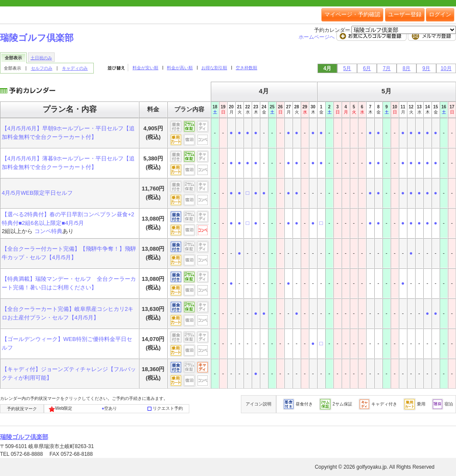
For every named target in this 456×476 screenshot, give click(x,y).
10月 (446, 68)
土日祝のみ (41, 58)
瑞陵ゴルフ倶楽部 (37, 38)
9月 (427, 68)
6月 (367, 68)
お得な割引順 (214, 68)
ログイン (440, 14)
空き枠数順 (246, 68)
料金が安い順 (145, 68)
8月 (407, 68)
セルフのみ (42, 68)
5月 (347, 68)
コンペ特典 (48, 231)
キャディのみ (75, 68)
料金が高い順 (180, 68)
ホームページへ (317, 37)
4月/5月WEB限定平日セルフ (37, 193)
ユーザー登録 (405, 14)
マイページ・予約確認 (352, 14)
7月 (387, 68)
